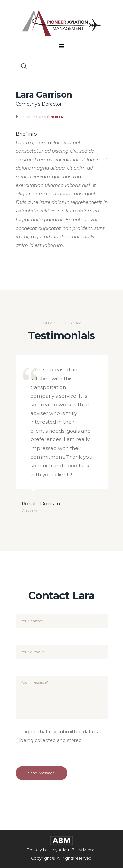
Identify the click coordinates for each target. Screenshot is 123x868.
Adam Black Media (77, 850)
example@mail (50, 117)
